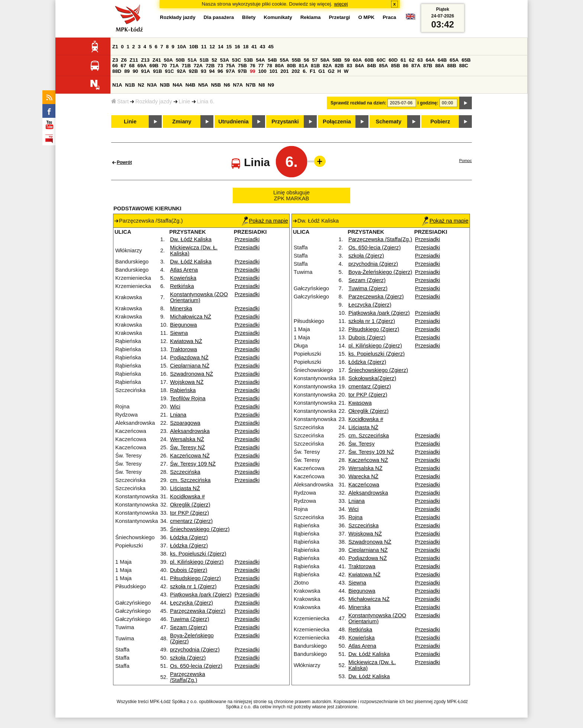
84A (360, 66)
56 (307, 60)
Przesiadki (247, 239)
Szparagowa (185, 423)
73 (220, 66)
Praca (389, 17)
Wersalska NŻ (187, 439)
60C (381, 60)
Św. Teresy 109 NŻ (193, 464)
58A (325, 60)
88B (452, 66)
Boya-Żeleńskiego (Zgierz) (380, 272)
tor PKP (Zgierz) (189, 513)
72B (210, 66)
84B (371, 66)
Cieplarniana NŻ (190, 366)
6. (305, 71)
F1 (313, 71)
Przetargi (339, 17)
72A (198, 66)
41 (254, 47)
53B (248, 60)
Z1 (115, 47)
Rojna (355, 517)
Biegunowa (183, 325)
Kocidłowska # (187, 496)
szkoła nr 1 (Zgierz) (193, 586)
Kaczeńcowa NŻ (190, 456)
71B (186, 66)
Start (120, 101)
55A (284, 60)
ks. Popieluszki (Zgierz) (198, 554)
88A (439, 66)
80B (291, 66)
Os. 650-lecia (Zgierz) (196, 666)
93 (204, 71)
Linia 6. (206, 101)
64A (430, 60)
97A (231, 71)
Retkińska (182, 286)
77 (261, 66)
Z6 (124, 60)
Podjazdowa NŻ (189, 357)
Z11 (134, 60)
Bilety (249, 17)
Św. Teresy (362, 444)
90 (136, 71)
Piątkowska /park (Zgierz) (201, 595)
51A (192, 60)
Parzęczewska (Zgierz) (198, 611)
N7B (251, 85)
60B (369, 60)
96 (220, 71)
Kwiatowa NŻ (186, 341)
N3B (165, 85)
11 (204, 47)
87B (428, 66)
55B (296, 60)
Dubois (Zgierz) (189, 570)
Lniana (178, 415)
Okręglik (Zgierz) (190, 505)
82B (339, 66)
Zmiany (182, 122)
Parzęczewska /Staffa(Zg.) (188, 677)
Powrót (124, 162)
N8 (262, 85)
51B (204, 60)
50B (180, 60)
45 (271, 47)
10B (194, 47)
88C (464, 66)
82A (327, 66)
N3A (152, 85)
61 (403, 60)
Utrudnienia (233, 122)
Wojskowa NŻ (187, 382)
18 (246, 47)
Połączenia (337, 122)
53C (236, 60)
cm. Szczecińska (190, 480)
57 (315, 60)
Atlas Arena (184, 270)
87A (416, 66)
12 (212, 47)
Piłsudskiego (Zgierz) (195, 578)
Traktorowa (183, 349)
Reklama (311, 17)
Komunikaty (278, 17)
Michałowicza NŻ (191, 317)
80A (280, 66)
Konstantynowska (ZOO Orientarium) (199, 297)
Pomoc (466, 161)
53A (225, 60)
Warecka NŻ (363, 476)
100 (262, 71)
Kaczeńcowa (364, 485)
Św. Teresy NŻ (187, 447)
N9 (271, 85)
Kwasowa (360, 403)
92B (193, 71)
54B (272, 60)
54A (260, 60)
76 (253, 66)
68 (132, 66)
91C (170, 71)
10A (182, 47)
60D (393, 60)
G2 (331, 71)
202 (296, 71)
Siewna (179, 333)
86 (406, 66)
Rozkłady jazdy (154, 101)
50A (168, 60)
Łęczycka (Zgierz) (191, 603)
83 (349, 66)
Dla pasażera (219, 17)
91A (145, 71)
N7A (238, 85)
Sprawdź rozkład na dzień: (358, 103)
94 (212, 71)
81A (303, 66)
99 (253, 71)
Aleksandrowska (190, 431)
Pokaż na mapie (265, 221)
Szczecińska (185, 472)
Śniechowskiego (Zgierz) (200, 529)
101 (273, 71)
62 (412, 60)
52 (214, 60)
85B (395, 66)
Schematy (388, 122)
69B (154, 66)
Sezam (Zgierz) (189, 627)
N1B (130, 85)
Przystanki (285, 122)
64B (442, 60)
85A (383, 66)
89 (127, 71)
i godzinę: (428, 103)
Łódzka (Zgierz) (189, 537)
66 (115, 66)
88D (117, 71)
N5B (216, 85)
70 (164, 66)
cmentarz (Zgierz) (191, 521)
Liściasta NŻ (185, 488)
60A (357, 60)
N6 (227, 85)
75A (231, 66)
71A (174, 66)
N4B (191, 85)
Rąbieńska (183, 390)
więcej (341, 4)
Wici (175, 407)
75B (242, 66)
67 (124, 66)
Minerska (181, 308)
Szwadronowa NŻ (191, 374)
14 (221, 47)
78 (269, 66)
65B (466, 60)
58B (337, 60)
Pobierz (440, 122)
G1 (322, 71)
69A (142, 66)
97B (242, 71)
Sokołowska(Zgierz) (372, 378)
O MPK (367, 17)
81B (315, 66)
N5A (203, 85)
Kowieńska (183, 278)
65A (454, 60)
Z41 (157, 60)
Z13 (145, 60)
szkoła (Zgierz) (188, 658)
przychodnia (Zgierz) (195, 650)
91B (157, 71)
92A (181, 71)
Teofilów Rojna (188, 398)
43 (263, 47)
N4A (178, 85)
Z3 (115, 60)
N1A (117, 85)
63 (420, 60)
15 (229, 47)
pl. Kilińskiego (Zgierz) (197, 562)
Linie (185, 101)
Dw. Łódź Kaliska (191, 239)
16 (237, 47)
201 (284, 71)
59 (347, 60)
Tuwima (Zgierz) (189, 619)
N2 (141, 85)
